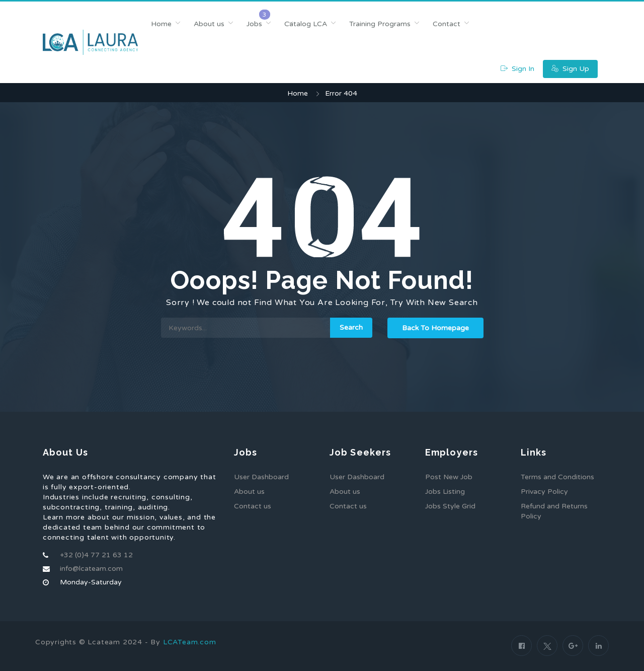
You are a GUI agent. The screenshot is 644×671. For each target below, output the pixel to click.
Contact (447, 24)
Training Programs (380, 24)
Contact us (253, 506)
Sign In (517, 69)
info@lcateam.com (91, 569)
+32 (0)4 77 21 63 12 (96, 555)
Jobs (254, 24)
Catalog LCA (306, 24)
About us (209, 24)
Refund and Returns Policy (554, 511)
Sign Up (570, 69)
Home (161, 24)
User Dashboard (261, 477)
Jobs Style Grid (450, 506)
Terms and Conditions (557, 477)
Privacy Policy (544, 492)
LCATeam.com (190, 642)
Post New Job (449, 477)
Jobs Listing (445, 492)
